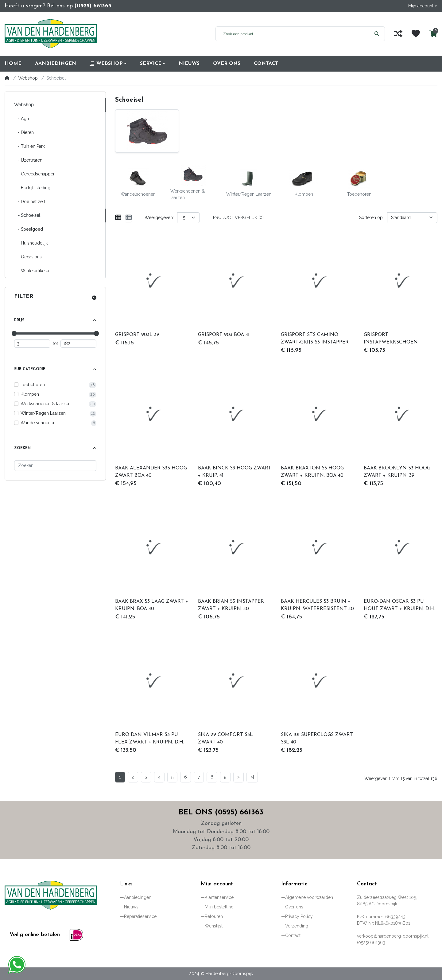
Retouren (214, 916)
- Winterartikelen (32, 271)
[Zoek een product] (292, 34)
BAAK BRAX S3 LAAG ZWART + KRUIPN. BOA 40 (152, 605)
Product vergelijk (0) (238, 218)
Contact (293, 935)
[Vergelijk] (398, 34)
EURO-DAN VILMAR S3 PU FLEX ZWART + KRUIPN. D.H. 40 (150, 739)
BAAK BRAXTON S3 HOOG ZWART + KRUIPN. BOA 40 (312, 472)
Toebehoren (33, 385)
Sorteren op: (371, 218)
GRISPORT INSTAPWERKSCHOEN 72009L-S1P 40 (391, 339)
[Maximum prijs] (79, 344)
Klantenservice (219, 897)
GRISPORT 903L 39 (137, 335)
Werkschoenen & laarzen (46, 404)
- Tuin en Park (29, 146)
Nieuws (131, 907)
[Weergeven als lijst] (129, 218)
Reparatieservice (140, 916)
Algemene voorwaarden (309, 897)
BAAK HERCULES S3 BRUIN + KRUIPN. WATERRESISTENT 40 (317, 605)
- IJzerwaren (28, 160)
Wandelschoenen (38, 423)
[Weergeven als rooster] (118, 218)
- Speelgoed (29, 229)
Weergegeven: (159, 218)
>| (252, 777)
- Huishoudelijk (31, 243)
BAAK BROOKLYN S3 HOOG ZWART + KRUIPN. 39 (397, 472)
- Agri (21, 119)
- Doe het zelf (30, 202)
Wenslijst (214, 926)
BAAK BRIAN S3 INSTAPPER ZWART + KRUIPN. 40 (231, 605)
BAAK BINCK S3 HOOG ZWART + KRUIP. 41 (235, 472)
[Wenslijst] (416, 34)
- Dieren (24, 132)
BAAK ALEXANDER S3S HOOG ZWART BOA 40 (151, 472)
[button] (423, 6)
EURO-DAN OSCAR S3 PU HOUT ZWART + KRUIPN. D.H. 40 (399, 606)
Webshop (28, 78)
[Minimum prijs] (32, 344)
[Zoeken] (55, 466)
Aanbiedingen (138, 897)
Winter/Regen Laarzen (43, 413)
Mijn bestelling (219, 907)
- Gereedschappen (35, 174)
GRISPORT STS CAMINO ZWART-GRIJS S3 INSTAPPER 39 (315, 339)
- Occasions (28, 257)
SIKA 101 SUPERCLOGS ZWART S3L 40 (317, 739)
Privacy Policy (299, 916)
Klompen (30, 394)
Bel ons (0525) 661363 (221, 813)
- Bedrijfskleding (32, 188)
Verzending (297, 926)
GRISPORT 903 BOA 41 (224, 335)
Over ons (294, 907)
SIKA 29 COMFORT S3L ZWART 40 (225, 739)
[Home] (7, 78)
